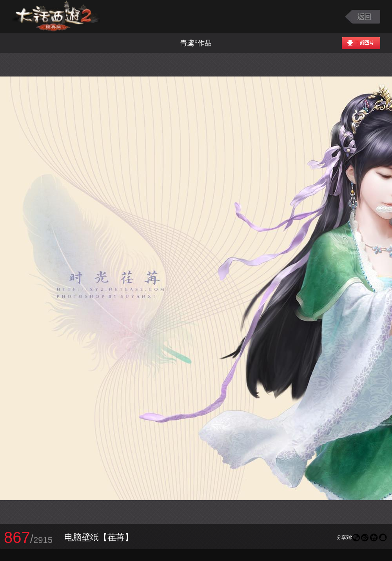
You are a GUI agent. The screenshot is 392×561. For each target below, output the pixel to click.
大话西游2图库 (56, 17)
